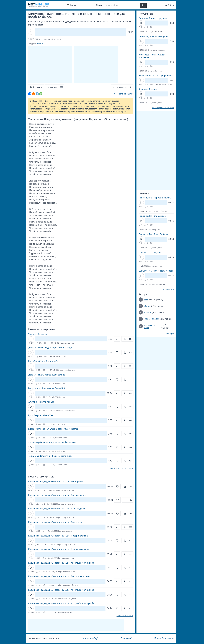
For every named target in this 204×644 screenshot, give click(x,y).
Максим (147, 312)
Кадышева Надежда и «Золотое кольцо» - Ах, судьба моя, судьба (61, 563)
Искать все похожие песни (122, 468)
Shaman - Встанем (38, 334)
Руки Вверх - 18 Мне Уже (41, 415)
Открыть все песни (125, 616)
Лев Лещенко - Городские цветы (155, 198)
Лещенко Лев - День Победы (153, 234)
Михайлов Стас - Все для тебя (43, 361)
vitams (40, 43)
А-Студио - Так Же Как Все (41, 402)
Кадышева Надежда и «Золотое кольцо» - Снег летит (55, 522)
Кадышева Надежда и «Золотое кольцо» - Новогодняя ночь (59, 549)
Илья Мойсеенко (151, 319)
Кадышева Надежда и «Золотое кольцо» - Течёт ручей (56, 482)
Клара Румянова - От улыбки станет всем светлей (53, 429)
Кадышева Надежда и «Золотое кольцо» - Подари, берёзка (58, 536)
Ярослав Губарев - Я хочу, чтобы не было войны (53, 442)
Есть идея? (126, 638)
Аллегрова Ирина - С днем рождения (152, 56)
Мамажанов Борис (149, 326)
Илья (146, 299)
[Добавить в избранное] (122, 87)
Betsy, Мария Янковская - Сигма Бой (47, 388)
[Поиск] (122, 5)
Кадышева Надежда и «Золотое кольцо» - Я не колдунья (57, 509)
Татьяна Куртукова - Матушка (153, 36)
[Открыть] (127, 339)
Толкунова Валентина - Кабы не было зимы (50, 456)
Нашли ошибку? (90, 638)
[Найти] (143, 5)
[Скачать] (55, 87)
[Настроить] (36, 87)
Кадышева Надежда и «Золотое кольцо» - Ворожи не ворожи (59, 576)
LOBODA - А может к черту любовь (156, 271)
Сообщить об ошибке (124, 94)
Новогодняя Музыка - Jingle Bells (155, 76)
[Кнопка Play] (31, 32)
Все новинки (168, 289)
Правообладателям (164, 638)
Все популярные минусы (163, 108)
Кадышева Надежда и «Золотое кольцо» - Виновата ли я (57, 495)
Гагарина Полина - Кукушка (153, 18)
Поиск (99, 5)
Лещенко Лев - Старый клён (153, 216)
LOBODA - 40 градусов (150, 252)
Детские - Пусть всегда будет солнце (47, 375)
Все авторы (169, 333)
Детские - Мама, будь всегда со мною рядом (51, 348)
